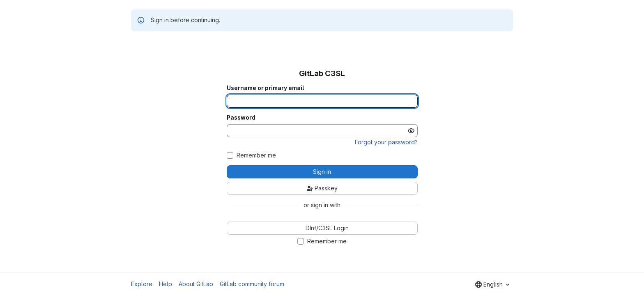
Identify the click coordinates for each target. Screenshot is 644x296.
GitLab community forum (252, 284)
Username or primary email (265, 88)
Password (241, 118)
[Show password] (411, 131)
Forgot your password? (386, 142)
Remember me (256, 155)
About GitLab (196, 284)
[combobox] (492, 284)
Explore (142, 284)
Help (166, 284)
